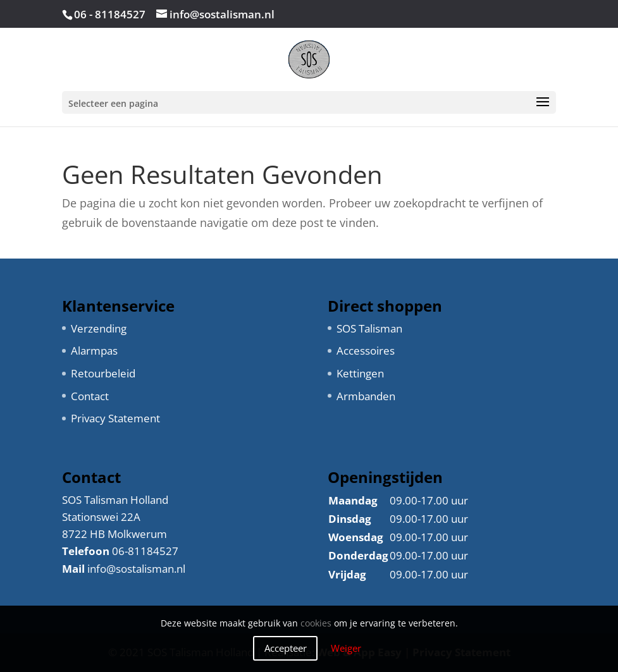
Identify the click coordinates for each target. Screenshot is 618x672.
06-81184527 (145, 551)
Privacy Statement (115, 418)
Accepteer (286, 648)
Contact (90, 396)
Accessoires (366, 351)
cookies (316, 623)
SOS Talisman (369, 328)
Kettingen (360, 373)
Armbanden (366, 396)
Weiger (346, 648)
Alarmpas (94, 351)
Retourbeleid (103, 373)
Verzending (99, 328)
